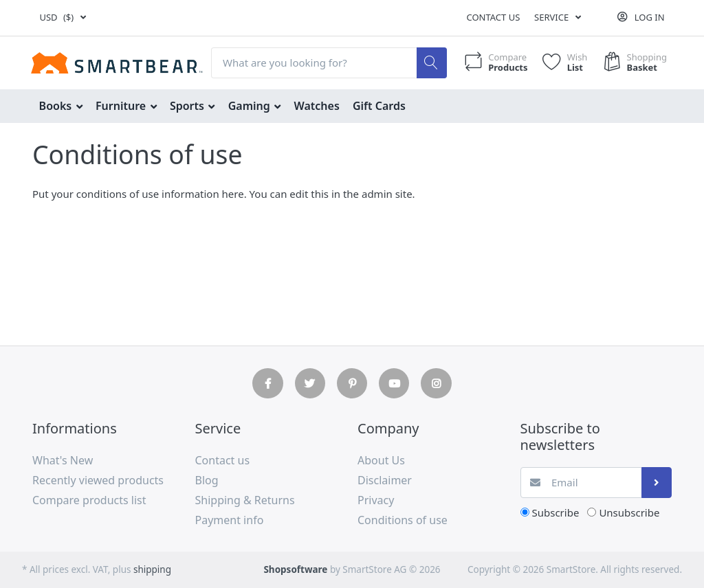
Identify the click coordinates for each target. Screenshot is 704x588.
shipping (152, 569)
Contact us (493, 17)
